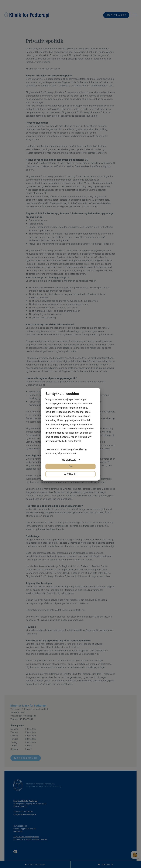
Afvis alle (70, 474)
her (75, 454)
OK (70, 466)
